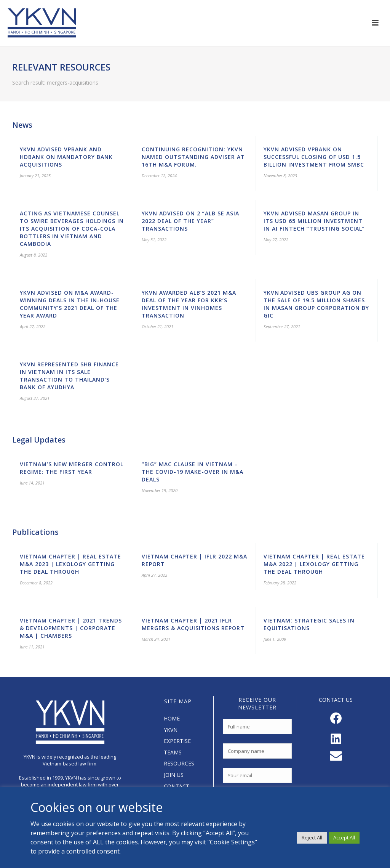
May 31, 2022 (154, 240)
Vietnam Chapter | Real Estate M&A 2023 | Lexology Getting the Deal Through (70, 564)
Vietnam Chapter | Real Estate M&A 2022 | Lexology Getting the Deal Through (314, 564)
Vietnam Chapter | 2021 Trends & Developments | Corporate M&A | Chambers (71, 628)
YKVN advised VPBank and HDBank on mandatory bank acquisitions (66, 157)
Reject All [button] (312, 838)
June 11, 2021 (32, 647)
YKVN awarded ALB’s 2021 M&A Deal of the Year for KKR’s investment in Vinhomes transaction (189, 304)
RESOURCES (179, 763)
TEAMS (173, 752)
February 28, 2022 (280, 583)
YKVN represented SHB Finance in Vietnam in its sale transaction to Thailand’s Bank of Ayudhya (69, 376)
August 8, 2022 (34, 255)
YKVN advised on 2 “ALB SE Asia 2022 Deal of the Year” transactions (190, 221)
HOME (172, 718)
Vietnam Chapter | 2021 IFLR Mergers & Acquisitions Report (193, 624)
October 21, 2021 (157, 327)
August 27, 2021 (35, 398)
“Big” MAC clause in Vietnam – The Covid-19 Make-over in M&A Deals (193, 472)
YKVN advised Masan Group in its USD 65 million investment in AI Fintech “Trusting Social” (314, 221)
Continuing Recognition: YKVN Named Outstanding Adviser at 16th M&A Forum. (193, 157)
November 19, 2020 (160, 490)
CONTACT (177, 786)
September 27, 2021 (282, 327)
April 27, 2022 (33, 327)
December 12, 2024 (159, 176)
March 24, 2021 (156, 639)
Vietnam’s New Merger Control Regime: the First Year (72, 468)
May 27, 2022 (276, 240)
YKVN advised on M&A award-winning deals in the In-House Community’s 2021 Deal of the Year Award (70, 304)
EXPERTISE (177, 741)
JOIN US (174, 775)
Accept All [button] (344, 838)
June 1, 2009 (275, 639)
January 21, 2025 (35, 176)
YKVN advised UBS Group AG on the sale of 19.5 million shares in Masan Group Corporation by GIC (316, 304)
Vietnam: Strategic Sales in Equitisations (309, 624)
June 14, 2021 (32, 483)
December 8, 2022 (36, 583)
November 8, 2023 (280, 176)
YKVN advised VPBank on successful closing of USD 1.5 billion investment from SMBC (314, 157)
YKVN (171, 730)
